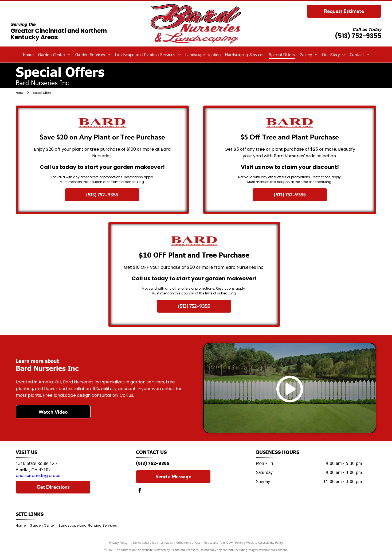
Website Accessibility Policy (265, 543)
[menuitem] (28, 55)
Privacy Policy (118, 543)
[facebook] (140, 491)
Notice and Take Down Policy (224, 543)
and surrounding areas (38, 475)
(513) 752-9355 (358, 36)
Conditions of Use (188, 543)
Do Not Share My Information (153, 543)
